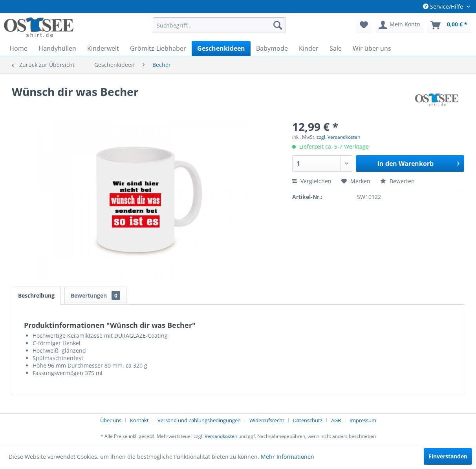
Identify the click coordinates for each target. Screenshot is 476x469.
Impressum (363, 420)
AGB (336, 420)
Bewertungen (95, 295)
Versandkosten (221, 436)
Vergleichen (312, 181)
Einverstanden (448, 456)
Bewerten (397, 181)
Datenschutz (308, 420)
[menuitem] (219, 25)
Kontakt (139, 420)
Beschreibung (36, 295)
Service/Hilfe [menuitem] (444, 6)
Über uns (111, 420)
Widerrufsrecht (267, 420)
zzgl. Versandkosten (338, 137)
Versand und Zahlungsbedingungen (199, 420)
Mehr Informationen (287, 457)
